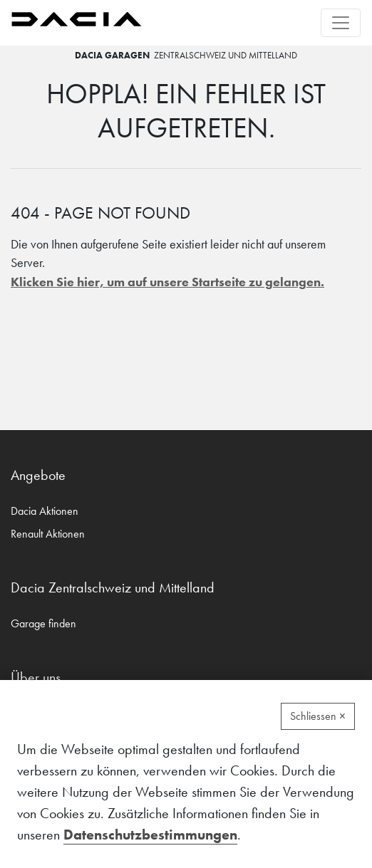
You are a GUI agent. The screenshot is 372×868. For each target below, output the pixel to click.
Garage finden (43, 623)
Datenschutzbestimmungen (150, 835)
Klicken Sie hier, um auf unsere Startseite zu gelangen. (167, 282)
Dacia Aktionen (45, 511)
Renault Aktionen (48, 534)
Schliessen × (318, 716)
